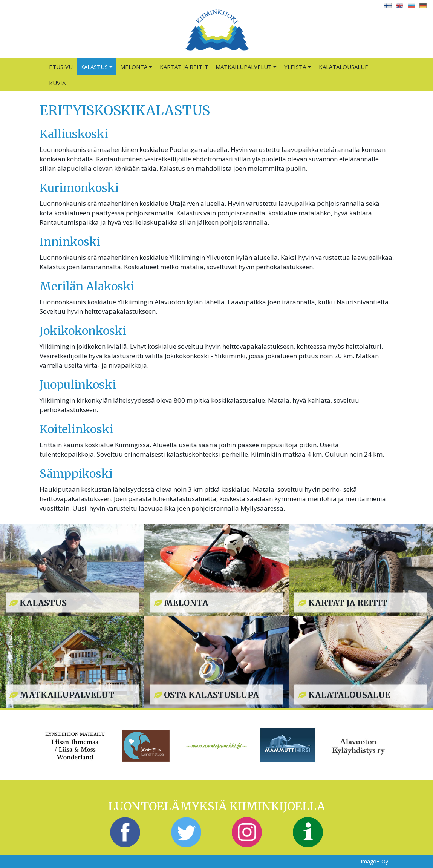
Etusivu (61, 67)
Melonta (136, 67)
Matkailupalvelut (246, 67)
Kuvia (57, 83)
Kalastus (96, 67)
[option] (75, 745)
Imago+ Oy (374, 861)
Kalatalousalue (343, 67)
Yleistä (298, 67)
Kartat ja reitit (184, 67)
